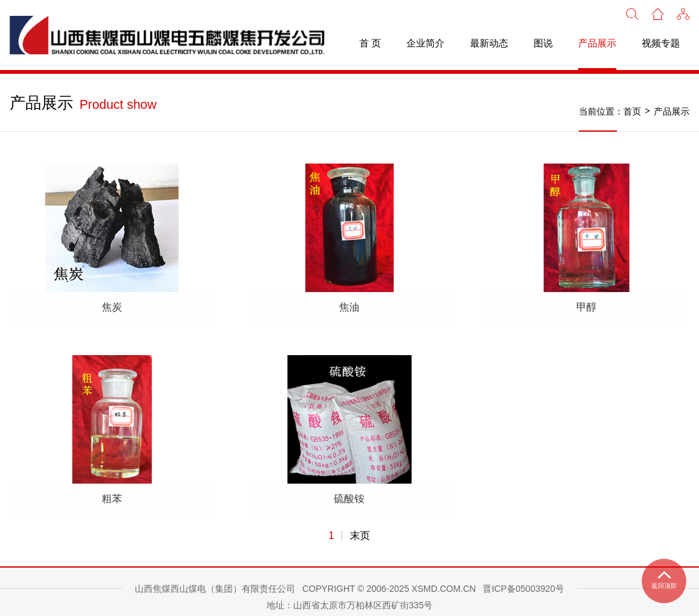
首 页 (370, 43)
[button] (683, 13)
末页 (360, 526)
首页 (632, 111)
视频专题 (661, 43)
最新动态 (489, 43)
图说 (543, 43)
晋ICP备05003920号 (523, 578)
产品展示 (597, 43)
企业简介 (426, 43)
